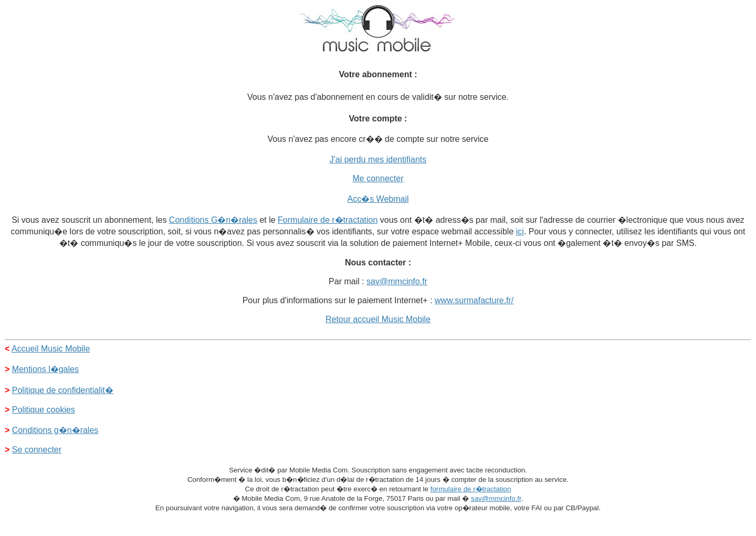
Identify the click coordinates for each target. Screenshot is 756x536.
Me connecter (378, 178)
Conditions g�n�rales (55, 430)
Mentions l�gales (45, 369)
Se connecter (37, 450)
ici (520, 231)
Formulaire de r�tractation (328, 220)
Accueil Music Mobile (51, 349)
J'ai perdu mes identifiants (378, 159)
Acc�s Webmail (378, 199)
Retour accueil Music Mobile (378, 319)
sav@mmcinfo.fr (397, 281)
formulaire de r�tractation (471, 489)
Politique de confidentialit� (63, 390)
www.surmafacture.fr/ (474, 300)
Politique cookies (44, 410)
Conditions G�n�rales (213, 220)
